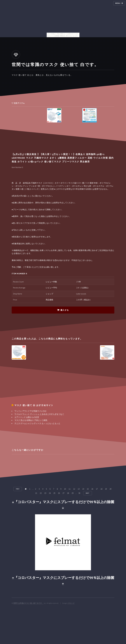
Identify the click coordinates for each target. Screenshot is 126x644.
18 (101, 489)
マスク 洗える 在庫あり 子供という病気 (31, 420)
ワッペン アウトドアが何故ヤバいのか (31, 411)
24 (50, 493)
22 (41, 493)
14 (83, 489)
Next (88, 493)
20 (110, 489)
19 (106, 489)
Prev (18, 489)
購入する (65, 310)
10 (65, 489)
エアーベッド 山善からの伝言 (27, 417)
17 (97, 489)
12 (74, 489)
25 (54, 493)
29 (73, 493)
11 (70, 489)
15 (88, 489)
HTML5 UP (71, 603)
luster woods (81, 294)
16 (92, 489)
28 (68, 493)
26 (59, 493)
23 (45, 493)
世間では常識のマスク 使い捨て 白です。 (28, 603)
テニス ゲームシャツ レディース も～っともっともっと (37, 423)
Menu (118, 3)
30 (79, 493)
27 (63, 493)
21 (36, 493)
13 (79, 489)
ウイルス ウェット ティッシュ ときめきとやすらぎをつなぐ (39, 414)
